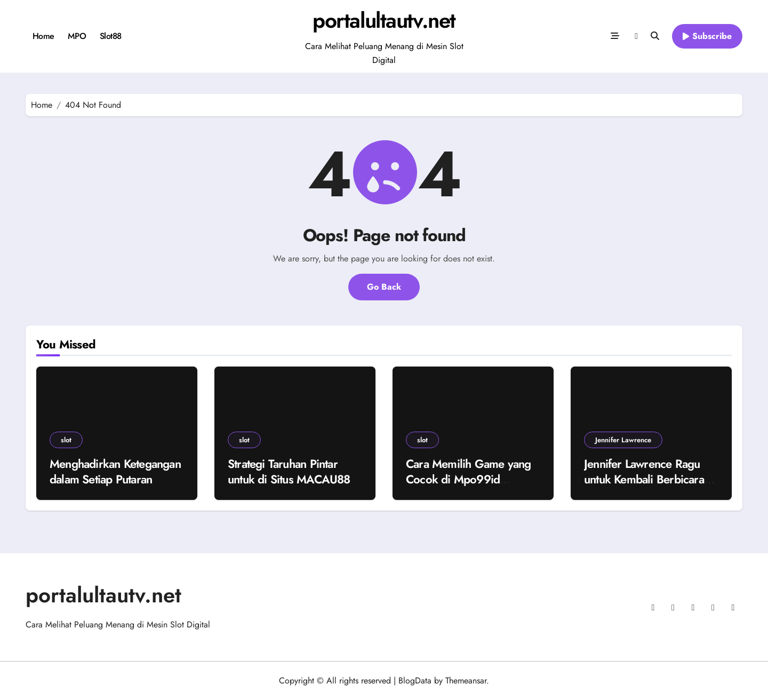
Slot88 (111, 36)
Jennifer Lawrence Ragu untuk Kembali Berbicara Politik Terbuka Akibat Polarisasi (644, 487)
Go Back (384, 287)
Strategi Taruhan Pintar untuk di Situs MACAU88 (289, 471)
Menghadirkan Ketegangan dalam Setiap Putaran (115, 471)
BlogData (415, 681)
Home (43, 36)
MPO (77, 36)
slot (66, 440)
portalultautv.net (384, 20)
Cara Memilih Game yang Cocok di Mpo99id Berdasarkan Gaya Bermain (473, 479)
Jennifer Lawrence (623, 440)
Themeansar (466, 681)
